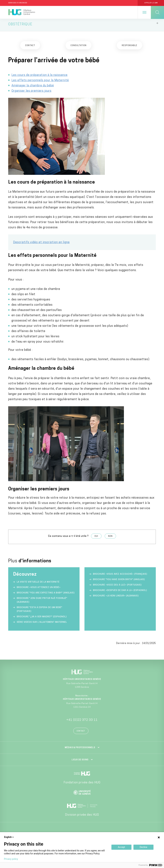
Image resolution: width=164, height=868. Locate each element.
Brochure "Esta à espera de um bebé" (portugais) (40, 611)
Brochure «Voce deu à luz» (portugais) (117, 587)
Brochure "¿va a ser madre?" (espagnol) (42, 618)
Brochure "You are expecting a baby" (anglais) (46, 594)
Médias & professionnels (80, 749)
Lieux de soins (80, 761)
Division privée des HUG (82, 817)
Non (110, 538)
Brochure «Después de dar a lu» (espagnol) (120, 592)
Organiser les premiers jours (31, 92)
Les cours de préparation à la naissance (40, 77)
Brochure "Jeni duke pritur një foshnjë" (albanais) (42, 602)
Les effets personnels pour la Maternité (40, 82)
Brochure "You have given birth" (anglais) (119, 581)
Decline (143, 847)
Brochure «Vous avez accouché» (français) (120, 576)
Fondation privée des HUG (82, 784)
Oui (96, 538)
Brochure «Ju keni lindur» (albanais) (116, 597)
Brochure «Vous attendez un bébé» (39, 589)
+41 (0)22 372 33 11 (82, 722)
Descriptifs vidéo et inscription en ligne (41, 244)
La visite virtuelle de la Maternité (38, 584)
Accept (121, 847)
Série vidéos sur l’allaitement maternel (42, 624)
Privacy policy (11, 859)
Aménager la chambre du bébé (33, 87)
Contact (81, 733)
